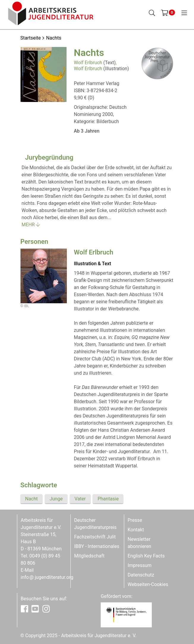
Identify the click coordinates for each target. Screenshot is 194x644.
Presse (135, 520)
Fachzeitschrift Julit (95, 537)
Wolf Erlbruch (88, 63)
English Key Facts (146, 556)
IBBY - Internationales (97, 546)
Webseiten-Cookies (148, 584)
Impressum (140, 565)
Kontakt (136, 530)
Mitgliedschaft (89, 556)
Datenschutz (141, 575)
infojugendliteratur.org (47, 577)
